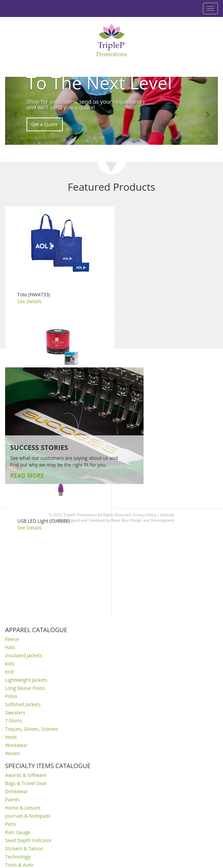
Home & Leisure (23, 808)
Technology (18, 857)
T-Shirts (13, 721)
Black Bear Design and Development (143, 520)
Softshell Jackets (23, 704)
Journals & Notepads (28, 816)
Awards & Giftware (26, 775)
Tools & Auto (19, 865)
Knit (10, 672)
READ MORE (27, 476)
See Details (30, 301)
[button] (16, 111)
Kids (10, 664)
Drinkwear (17, 791)
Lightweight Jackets (26, 680)
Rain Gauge (18, 832)
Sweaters (15, 713)
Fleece (12, 639)
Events (12, 800)
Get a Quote (45, 124)
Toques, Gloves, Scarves (31, 729)
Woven (13, 753)
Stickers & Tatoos (24, 848)
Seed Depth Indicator (29, 840)
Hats (10, 647)
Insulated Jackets (24, 655)
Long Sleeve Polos (25, 688)
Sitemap (167, 515)
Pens (11, 824)
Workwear (16, 745)
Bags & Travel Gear (26, 783)
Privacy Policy (144, 515)
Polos (11, 696)
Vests (11, 737)
